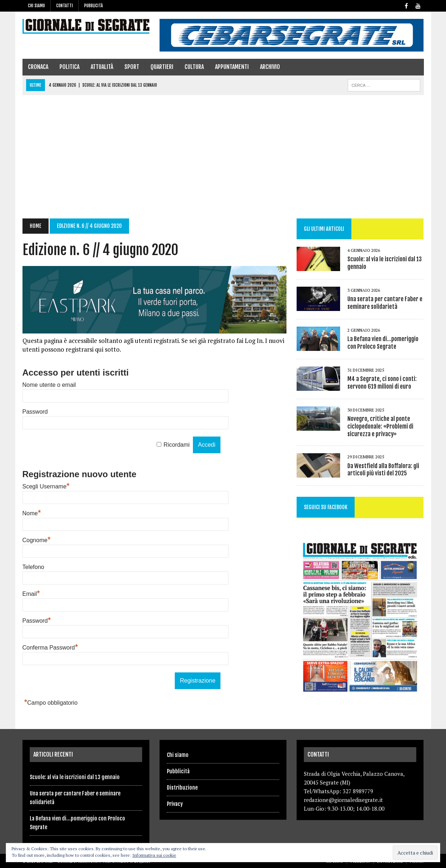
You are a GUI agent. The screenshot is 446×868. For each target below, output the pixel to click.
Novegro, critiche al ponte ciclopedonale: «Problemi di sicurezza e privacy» (380, 426)
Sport (132, 67)
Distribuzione (182, 788)
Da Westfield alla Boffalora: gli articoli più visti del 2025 (383, 470)
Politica (69, 67)
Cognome (37, 540)
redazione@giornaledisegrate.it (343, 800)
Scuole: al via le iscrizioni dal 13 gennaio (75, 777)
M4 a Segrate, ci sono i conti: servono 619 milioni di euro (382, 383)
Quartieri (162, 67)
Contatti (65, 6)
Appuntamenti (232, 67)
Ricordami (177, 445)
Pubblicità (94, 6)
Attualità (102, 67)
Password (35, 412)
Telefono (34, 567)
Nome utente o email (49, 385)
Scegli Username (46, 486)
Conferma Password (50, 648)
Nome (32, 513)
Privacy (175, 804)
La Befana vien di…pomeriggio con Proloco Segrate (383, 343)
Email (31, 594)
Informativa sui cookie (154, 855)
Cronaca (38, 67)
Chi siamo (36, 6)
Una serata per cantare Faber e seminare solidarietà (385, 303)
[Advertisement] (223, 157)
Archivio (270, 67)
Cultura (194, 67)
